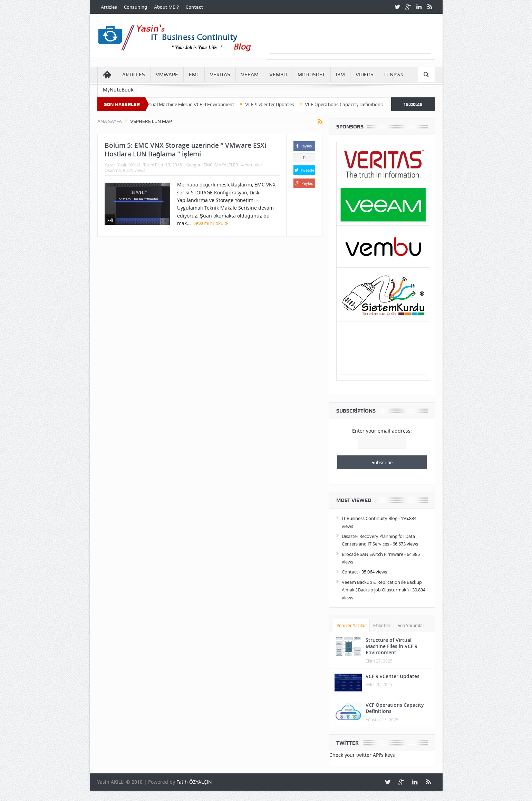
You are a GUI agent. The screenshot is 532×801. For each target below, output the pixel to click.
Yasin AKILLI (129, 165)
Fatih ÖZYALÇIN (194, 782)
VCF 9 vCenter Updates (276, 104)
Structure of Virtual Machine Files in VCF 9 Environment (181, 104)
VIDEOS (365, 75)
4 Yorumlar (252, 165)
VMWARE (167, 75)
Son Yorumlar (411, 625)
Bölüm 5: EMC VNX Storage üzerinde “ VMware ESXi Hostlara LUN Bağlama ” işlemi (185, 150)
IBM (340, 75)
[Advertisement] (350, 43)
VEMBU (278, 75)
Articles (109, 7)
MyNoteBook (118, 90)
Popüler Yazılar (351, 625)
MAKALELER (226, 165)
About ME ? (166, 7)
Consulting (136, 7)
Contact (195, 7)
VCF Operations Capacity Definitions (350, 104)
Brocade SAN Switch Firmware (373, 554)
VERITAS (220, 75)
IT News (394, 75)
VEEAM (250, 75)
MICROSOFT (311, 75)
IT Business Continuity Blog (370, 518)
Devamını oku (210, 223)
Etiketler (382, 625)
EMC (194, 75)
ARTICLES (134, 75)
